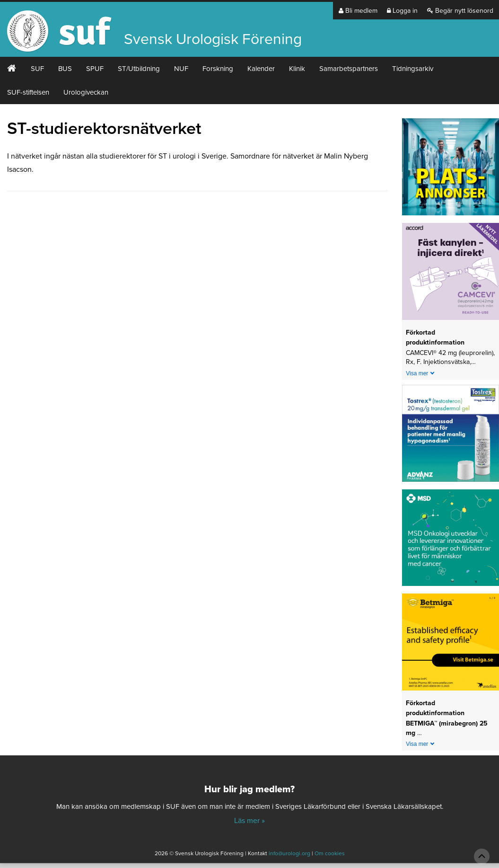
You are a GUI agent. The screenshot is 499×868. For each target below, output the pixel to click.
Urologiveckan (86, 92)
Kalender (261, 69)
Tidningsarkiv (413, 69)
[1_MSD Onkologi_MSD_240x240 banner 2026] (451, 541)
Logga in (402, 11)
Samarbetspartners (349, 69)
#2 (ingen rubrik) (12, 69)
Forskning (218, 69)
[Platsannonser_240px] (451, 170)
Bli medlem (358, 11)
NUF (181, 69)
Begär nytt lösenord (460, 11)
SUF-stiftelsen (28, 92)
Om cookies (330, 853)
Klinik (297, 69)
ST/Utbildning (139, 69)
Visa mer (417, 373)
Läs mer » (249, 821)
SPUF (95, 69)
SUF (37, 69)
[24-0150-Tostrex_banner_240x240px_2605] (451, 436)
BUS (65, 69)
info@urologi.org (289, 853)
